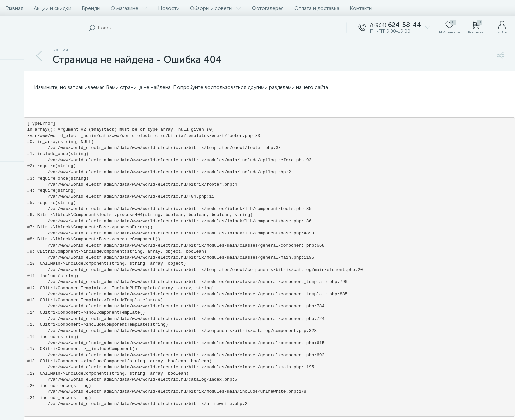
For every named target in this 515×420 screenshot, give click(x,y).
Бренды (91, 8)
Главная (14, 8)
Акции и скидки (53, 8)
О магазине (129, 8)
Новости (169, 8)
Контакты (361, 8)
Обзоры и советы (216, 8)
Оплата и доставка (317, 8)
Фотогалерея (268, 8)
